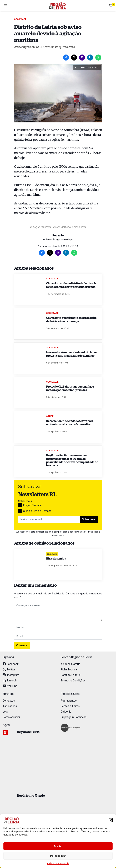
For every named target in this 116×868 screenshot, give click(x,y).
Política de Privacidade (58, 864)
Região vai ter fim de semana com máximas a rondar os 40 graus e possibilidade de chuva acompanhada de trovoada (72, 460)
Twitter (9, 669)
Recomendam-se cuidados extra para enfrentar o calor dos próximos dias (70, 423)
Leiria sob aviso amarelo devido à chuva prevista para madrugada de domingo (71, 354)
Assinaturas (10, 706)
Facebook (11, 664)
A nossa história (70, 664)
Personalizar (58, 856)
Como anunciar (11, 717)
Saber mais (25, 501)
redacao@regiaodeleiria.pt (58, 240)
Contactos (9, 701)
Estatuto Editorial (71, 675)
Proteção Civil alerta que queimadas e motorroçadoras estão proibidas (70, 388)
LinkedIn (10, 680)
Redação (58, 235)
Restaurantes (69, 701)
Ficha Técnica (69, 669)
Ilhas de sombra (56, 559)
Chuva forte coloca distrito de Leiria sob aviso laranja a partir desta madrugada (71, 285)
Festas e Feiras (70, 706)
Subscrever (89, 519)
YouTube (10, 686)
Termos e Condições (73, 680)
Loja (5, 712)
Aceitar (58, 846)
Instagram (11, 675)
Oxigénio (66, 712)
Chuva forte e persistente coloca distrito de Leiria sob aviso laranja (71, 320)
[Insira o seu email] (49, 519)
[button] (111, 820)
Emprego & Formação (74, 717)
